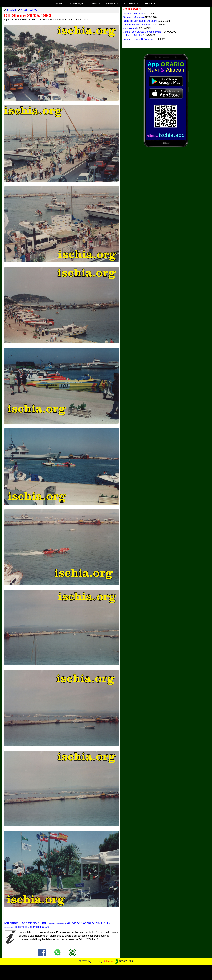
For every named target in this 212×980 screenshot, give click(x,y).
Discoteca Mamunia (133, 17)
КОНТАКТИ (129, 3)
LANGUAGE (149, 3)
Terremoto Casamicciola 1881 (26, 923)
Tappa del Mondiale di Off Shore (140, 21)
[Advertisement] (106, 972)
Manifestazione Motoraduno (138, 25)
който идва (76, 3)
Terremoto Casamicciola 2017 (33, 927)
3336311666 (124, 961)
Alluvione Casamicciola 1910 (87, 923)
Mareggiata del (131, 28)
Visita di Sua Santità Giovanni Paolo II (143, 32)
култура (110, 3)
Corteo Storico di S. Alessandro (140, 39)
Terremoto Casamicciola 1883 (57, 924)
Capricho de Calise (133, 14)
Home (60, 3)
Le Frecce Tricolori (133, 35)
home (12, 10)
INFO (94, 3)
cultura (29, 10)
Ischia (110, 961)
